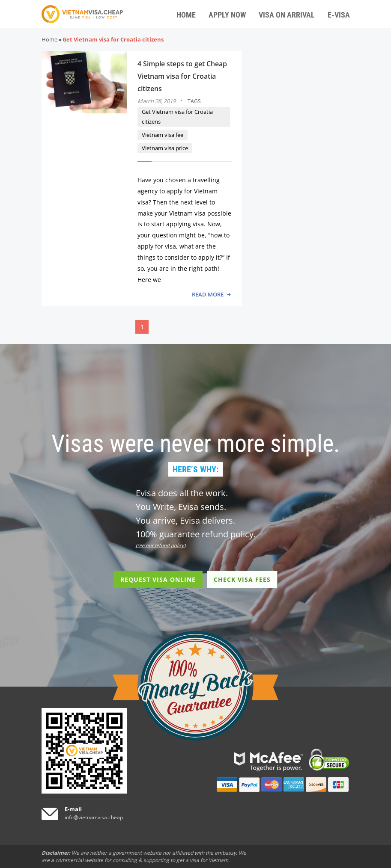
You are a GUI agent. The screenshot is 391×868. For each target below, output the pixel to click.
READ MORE (208, 294)
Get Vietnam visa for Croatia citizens (177, 117)
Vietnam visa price (165, 148)
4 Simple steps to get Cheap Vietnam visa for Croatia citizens (182, 76)
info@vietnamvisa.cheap (94, 817)
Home (49, 39)
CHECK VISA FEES (242, 579)
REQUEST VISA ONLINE (158, 579)
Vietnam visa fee (163, 135)
